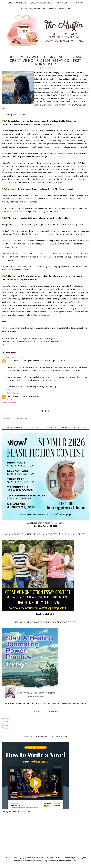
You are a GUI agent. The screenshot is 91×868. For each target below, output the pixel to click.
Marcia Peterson (42, 339)
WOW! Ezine (21, 3)
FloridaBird (11, 393)
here (19, 331)
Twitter (5, 725)
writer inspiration (42, 342)
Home (9, 3)
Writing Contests (64, 3)
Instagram (6, 722)
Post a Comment (9, 403)
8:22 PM (10, 400)
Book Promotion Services (33, 8)
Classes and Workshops (41, 3)
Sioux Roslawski (14, 358)
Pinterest (6, 728)
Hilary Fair (30, 339)
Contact (80, 3)
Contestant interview (14, 339)
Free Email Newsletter (59, 8)
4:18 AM (10, 390)
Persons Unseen (65, 153)
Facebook (6, 718)
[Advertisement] (45, 835)
